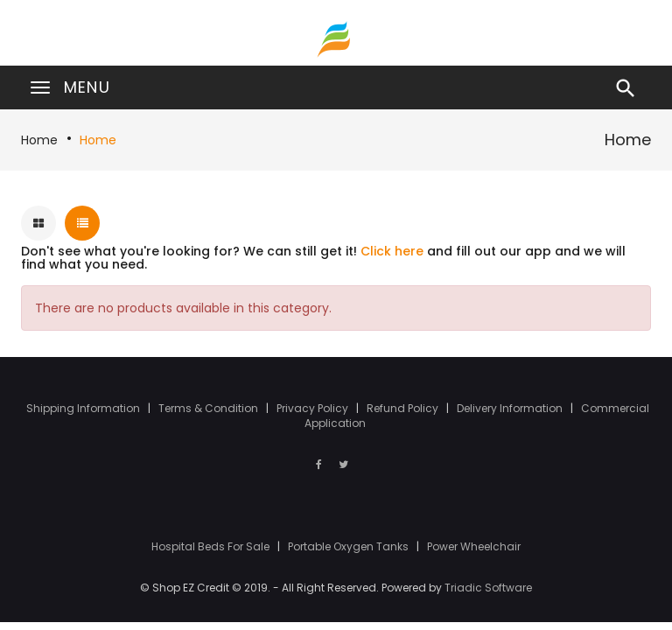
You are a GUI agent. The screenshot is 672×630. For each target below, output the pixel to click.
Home (39, 140)
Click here (392, 251)
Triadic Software (488, 588)
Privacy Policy (314, 408)
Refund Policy (404, 408)
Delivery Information (511, 408)
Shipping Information (84, 408)
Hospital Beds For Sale (212, 546)
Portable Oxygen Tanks (350, 546)
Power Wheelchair (474, 546)
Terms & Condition (210, 408)
